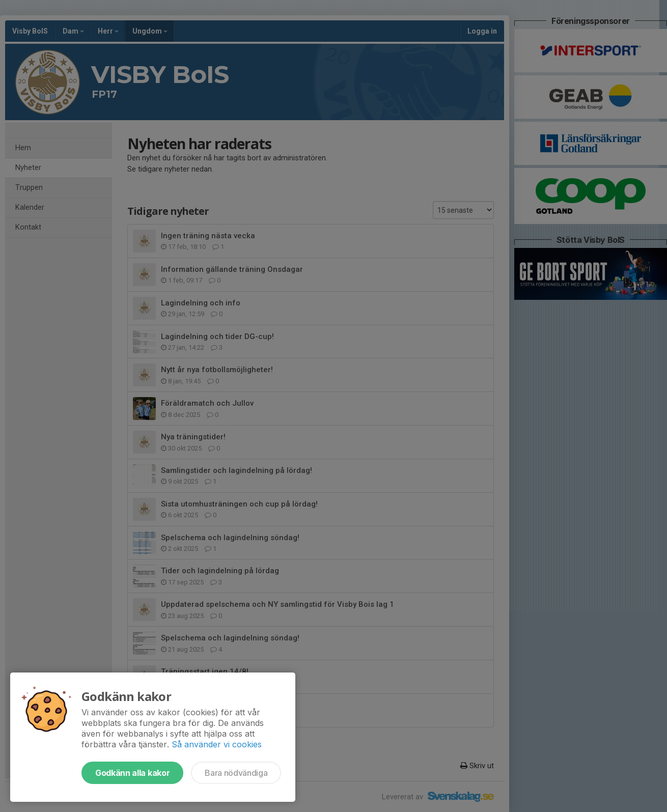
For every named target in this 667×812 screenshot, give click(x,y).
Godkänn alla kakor (132, 773)
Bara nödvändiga (236, 773)
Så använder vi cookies (217, 744)
